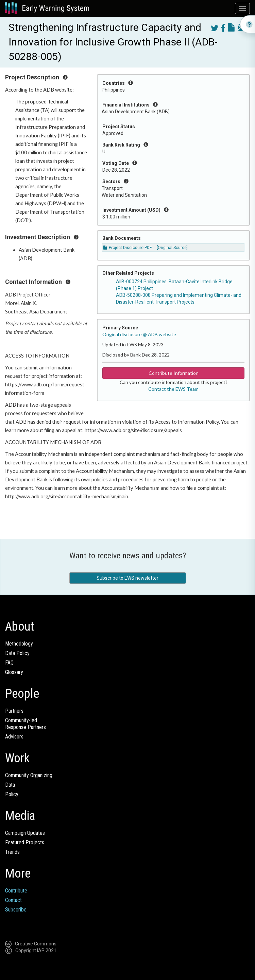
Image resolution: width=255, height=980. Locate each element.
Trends (12, 852)
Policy (12, 794)
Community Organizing (29, 775)
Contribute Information (174, 373)
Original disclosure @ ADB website (139, 334)
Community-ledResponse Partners (26, 724)
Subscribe (16, 910)
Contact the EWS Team (173, 389)
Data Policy (17, 653)
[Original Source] (172, 248)
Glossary (14, 672)
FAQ (9, 663)
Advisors (14, 737)
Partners (14, 711)
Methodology (19, 644)
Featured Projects (25, 842)
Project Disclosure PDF (128, 248)
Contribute (16, 891)
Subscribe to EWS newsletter (128, 578)
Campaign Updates (25, 833)
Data (10, 785)
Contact (13, 900)
